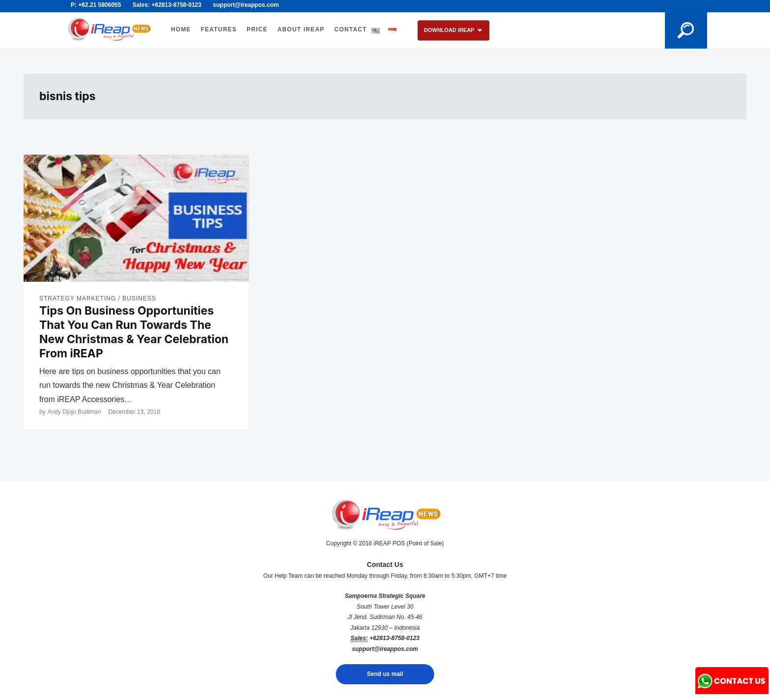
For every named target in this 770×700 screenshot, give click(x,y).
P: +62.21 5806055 (96, 5)
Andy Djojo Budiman (74, 412)
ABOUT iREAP (301, 29)
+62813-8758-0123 (394, 638)
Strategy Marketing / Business (98, 298)
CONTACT (351, 29)
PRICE (257, 29)
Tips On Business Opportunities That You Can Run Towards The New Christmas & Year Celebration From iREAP (134, 332)
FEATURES (219, 29)
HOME (181, 29)
